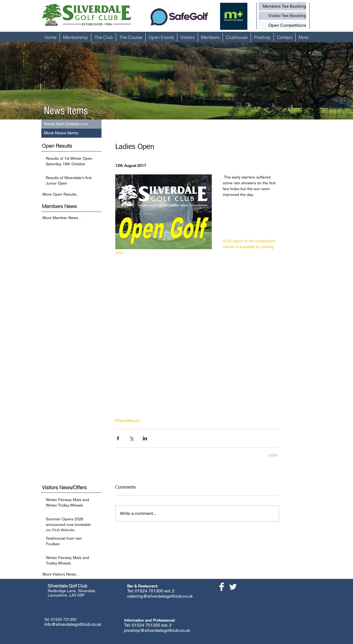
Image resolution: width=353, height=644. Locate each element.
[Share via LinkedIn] (145, 438)
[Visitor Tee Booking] (282, 16)
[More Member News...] (72, 218)
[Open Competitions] (282, 25)
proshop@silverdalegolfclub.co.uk (157, 630)
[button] (71, 133)
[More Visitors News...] (72, 574)
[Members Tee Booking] (282, 6)
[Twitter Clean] (233, 587)
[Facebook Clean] (222, 587)
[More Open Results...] (72, 194)
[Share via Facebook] (118, 438)
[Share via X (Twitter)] (131, 438)
